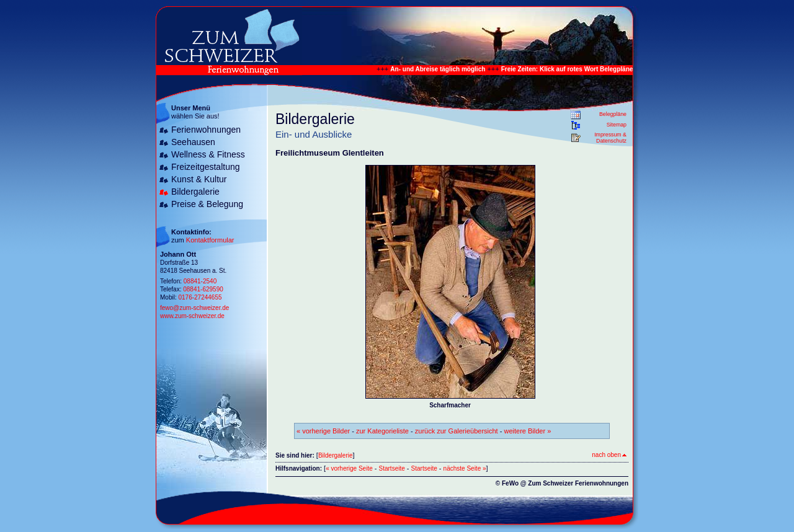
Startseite (392, 468)
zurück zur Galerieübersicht (457, 431)
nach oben (609, 455)
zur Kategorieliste (382, 431)
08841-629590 (203, 289)
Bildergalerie (195, 192)
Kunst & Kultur (199, 179)
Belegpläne (613, 114)
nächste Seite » (465, 468)
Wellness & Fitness (208, 154)
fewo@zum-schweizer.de (194, 308)
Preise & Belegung (207, 204)
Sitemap (617, 125)
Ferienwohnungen (206, 130)
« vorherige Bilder (323, 431)
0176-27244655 (200, 297)
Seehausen (193, 142)
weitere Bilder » (527, 431)
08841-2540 (200, 281)
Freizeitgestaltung (206, 167)
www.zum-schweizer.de (192, 316)
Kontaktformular (210, 240)
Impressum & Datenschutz (610, 138)
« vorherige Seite (349, 468)
